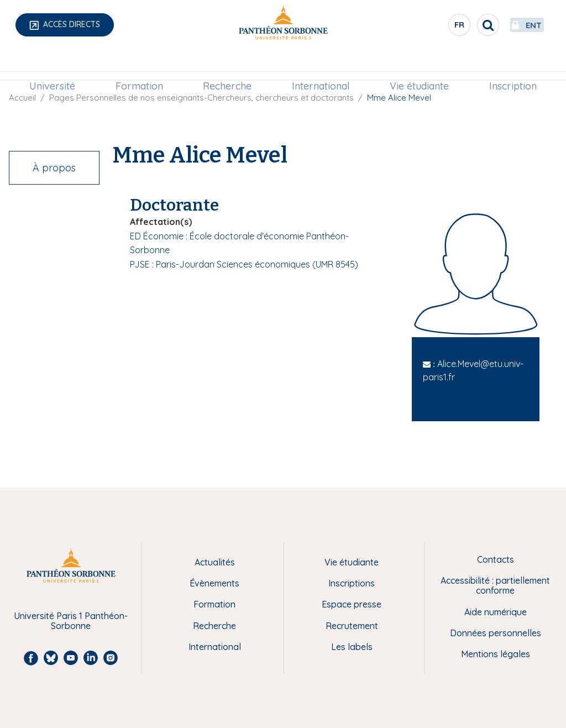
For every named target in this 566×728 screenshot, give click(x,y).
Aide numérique (496, 612)
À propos (54, 168)
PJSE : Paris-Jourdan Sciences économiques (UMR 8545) (244, 264)
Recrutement (352, 626)
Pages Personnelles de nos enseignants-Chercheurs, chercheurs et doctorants (201, 98)
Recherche (229, 64)
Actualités (215, 562)
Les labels (352, 647)
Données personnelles (496, 633)
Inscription (506, 64)
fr (431, 27)
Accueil (22, 98)
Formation (143, 64)
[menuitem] (59, 65)
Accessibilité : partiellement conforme (495, 586)
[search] (459, 25)
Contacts (496, 559)
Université (59, 64)
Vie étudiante (415, 64)
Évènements (214, 583)
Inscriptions (352, 583)
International (319, 64)
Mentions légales (496, 654)
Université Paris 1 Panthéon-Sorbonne (71, 621)
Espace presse (352, 604)
